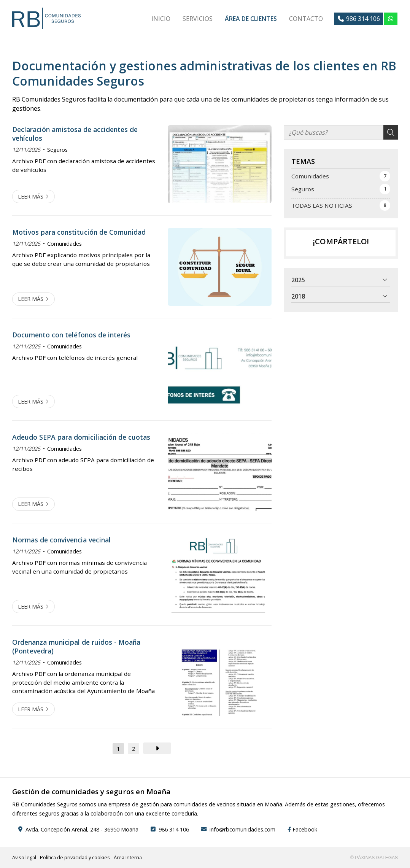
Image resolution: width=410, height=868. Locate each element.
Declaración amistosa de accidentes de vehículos (75, 134)
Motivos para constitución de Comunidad (79, 232)
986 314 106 (174, 829)
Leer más (31, 196)
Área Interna (128, 857)
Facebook (302, 829)
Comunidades (64, 244)
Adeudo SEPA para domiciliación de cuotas (81, 437)
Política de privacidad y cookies (75, 857)
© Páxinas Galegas (374, 858)
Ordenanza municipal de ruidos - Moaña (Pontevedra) (76, 646)
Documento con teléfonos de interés (71, 335)
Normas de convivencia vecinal (61, 540)
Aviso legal (24, 857)
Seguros (57, 150)
